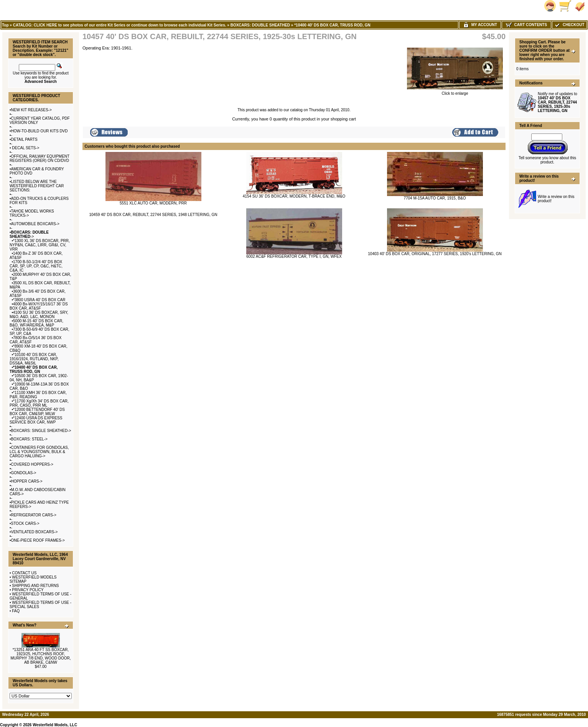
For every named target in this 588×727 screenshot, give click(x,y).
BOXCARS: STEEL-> (29, 439)
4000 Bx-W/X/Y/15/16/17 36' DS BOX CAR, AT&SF (39, 306)
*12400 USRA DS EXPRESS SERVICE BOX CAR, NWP (36, 420)
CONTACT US (24, 573)
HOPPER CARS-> (27, 481)
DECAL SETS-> (25, 148)
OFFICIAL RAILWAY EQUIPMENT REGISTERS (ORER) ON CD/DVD (40, 158)
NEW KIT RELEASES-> (31, 110)
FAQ (16, 611)
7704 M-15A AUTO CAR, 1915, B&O (435, 198)
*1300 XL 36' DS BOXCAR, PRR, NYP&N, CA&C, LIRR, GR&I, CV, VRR (40, 245)
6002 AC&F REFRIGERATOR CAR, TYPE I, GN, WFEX (294, 256)
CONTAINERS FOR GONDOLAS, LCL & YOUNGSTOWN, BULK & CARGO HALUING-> (39, 452)
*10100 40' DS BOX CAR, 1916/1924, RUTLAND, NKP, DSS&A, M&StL (34, 359)
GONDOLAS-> (24, 473)
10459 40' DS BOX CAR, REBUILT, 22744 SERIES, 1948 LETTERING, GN (153, 215)
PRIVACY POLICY (28, 590)
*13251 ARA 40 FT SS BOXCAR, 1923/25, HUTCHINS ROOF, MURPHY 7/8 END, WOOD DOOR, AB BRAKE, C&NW (40, 656)
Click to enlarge (455, 92)
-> (29, 234)
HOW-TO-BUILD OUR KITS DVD (40, 131)
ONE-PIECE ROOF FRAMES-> (38, 540)
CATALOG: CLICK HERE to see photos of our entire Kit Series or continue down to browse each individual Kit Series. (120, 25)
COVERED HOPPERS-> (32, 464)
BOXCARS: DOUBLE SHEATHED (260, 25)
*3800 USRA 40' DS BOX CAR (39, 300)
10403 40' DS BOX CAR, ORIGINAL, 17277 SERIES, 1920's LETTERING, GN (435, 254)
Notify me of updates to (558, 102)
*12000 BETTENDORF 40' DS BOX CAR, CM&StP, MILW (37, 412)
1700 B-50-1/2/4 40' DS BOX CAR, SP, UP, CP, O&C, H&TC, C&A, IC (36, 266)
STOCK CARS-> (25, 523)
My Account (480, 25)
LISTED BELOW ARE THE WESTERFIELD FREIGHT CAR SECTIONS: (37, 186)
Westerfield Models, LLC (55, 725)
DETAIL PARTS (24, 139)
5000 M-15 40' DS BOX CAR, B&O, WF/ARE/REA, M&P (36, 323)
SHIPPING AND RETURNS (35, 586)
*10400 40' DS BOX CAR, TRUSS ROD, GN (332, 25)
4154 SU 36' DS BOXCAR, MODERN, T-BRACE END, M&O (294, 196)
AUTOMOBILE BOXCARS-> (35, 224)
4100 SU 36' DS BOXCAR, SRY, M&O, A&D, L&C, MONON (39, 315)
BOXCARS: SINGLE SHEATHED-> (41, 431)
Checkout (569, 25)
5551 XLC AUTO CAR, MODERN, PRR (153, 203)
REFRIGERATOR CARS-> (34, 515)
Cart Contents (526, 25)
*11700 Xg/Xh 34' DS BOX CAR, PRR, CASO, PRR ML (39, 403)
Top (5, 25)
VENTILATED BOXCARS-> (35, 532)
